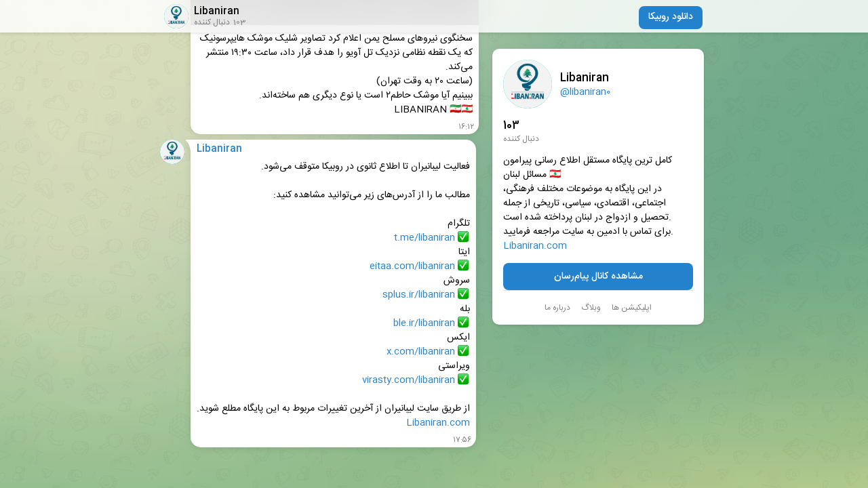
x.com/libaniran (421, 352)
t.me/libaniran (425, 238)
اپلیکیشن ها (632, 308)
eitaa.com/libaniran (412, 267)
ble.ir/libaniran (424, 324)
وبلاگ (591, 308)
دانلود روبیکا (671, 17)
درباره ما (557, 308)
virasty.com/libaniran (409, 381)
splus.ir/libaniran (419, 295)
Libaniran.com (535, 246)
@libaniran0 (585, 92)
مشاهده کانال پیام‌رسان (598, 277)
